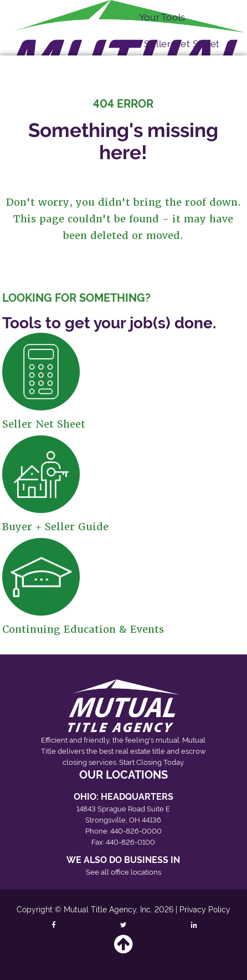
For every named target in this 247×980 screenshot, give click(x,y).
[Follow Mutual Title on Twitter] (124, 925)
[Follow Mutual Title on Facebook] (53, 925)
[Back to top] (123, 949)
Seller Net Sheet (182, 44)
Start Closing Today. (152, 762)
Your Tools (162, 17)
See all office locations (124, 872)
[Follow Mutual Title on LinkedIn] (194, 925)
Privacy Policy (205, 910)
